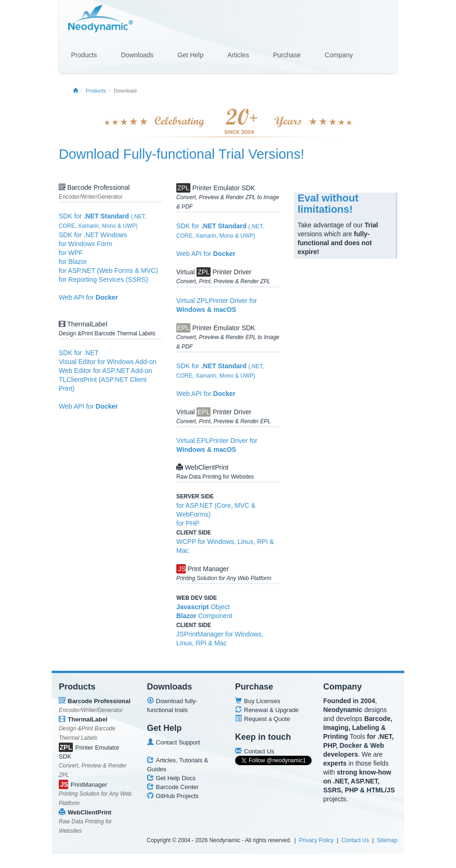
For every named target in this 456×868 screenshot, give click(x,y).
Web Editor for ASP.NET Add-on (105, 371)
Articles (238, 55)
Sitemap (387, 840)
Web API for (88, 297)
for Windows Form (86, 244)
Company (339, 55)
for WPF (71, 253)
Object (203, 607)
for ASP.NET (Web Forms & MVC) (108, 271)
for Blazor (73, 262)
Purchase (287, 55)
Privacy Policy (316, 840)
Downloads (137, 55)
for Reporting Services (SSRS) (103, 279)
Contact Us (355, 840)
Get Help (191, 55)
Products (84, 55)
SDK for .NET (79, 353)
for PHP (188, 523)
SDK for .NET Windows (93, 235)
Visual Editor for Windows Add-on (108, 362)
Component (204, 616)
